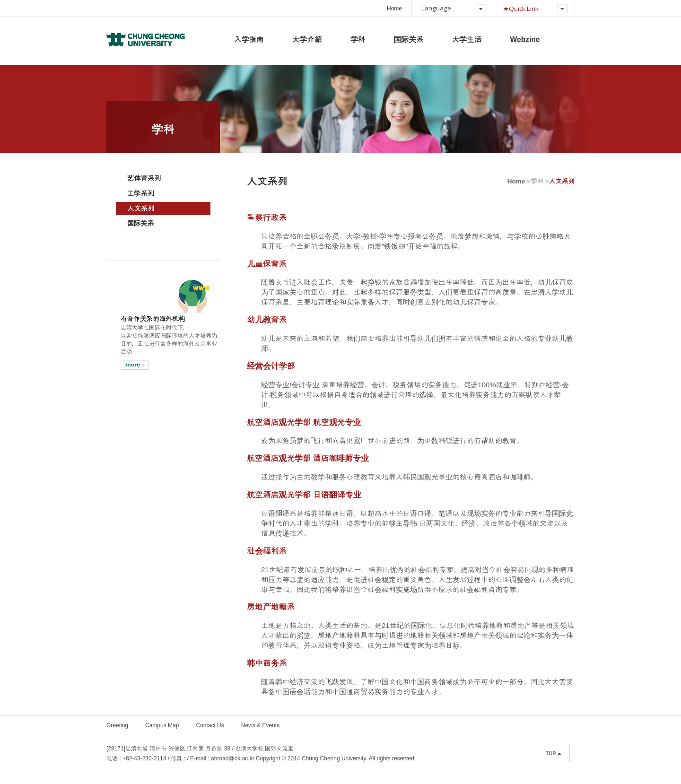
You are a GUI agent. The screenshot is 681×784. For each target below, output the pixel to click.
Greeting (117, 725)
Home (394, 9)
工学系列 (141, 193)
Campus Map (162, 725)
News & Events (260, 725)
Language (436, 8)
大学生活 (467, 39)
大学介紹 (307, 39)
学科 (358, 39)
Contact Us (210, 725)
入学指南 (249, 39)
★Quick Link (521, 9)
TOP (551, 753)
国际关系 (409, 39)
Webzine (525, 39)
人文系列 (141, 209)
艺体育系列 (144, 178)
